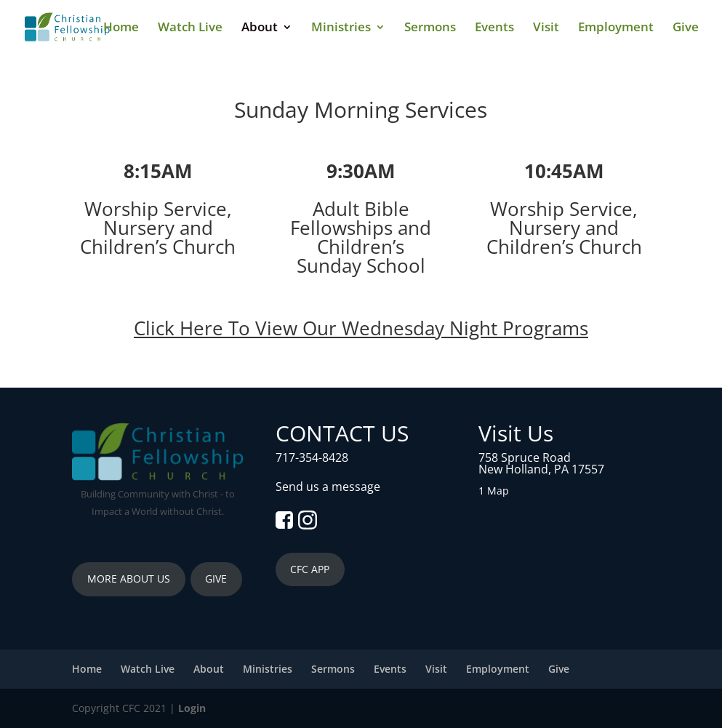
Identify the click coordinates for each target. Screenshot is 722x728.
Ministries (341, 28)
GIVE (216, 579)
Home (121, 28)
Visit (546, 28)
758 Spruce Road (525, 457)
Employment (616, 28)
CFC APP (310, 569)
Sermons (430, 28)
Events (494, 28)
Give (686, 28)
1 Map (494, 491)
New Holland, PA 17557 (541, 469)
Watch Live (190, 28)
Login (192, 708)
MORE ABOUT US (129, 579)
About (260, 28)
